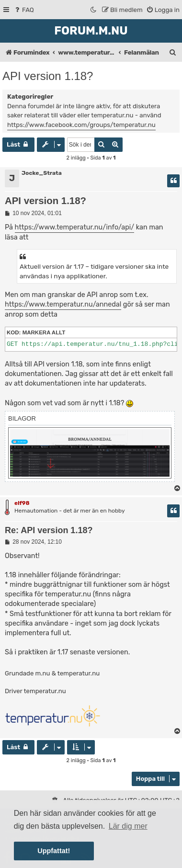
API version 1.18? (48, 76)
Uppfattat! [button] (54, 851)
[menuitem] (24, 10)
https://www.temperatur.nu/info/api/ (75, 227)
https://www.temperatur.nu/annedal (63, 304)
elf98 (22, 503)
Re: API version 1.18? (49, 530)
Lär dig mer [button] (128, 826)
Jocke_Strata (42, 173)
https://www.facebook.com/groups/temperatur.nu (81, 125)
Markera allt (44, 332)
